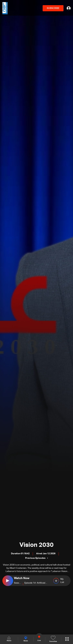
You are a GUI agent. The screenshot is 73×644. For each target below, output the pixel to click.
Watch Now (22, 578)
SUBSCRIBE (53, 8)
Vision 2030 (36, 545)
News (26, 639)
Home (9, 639)
